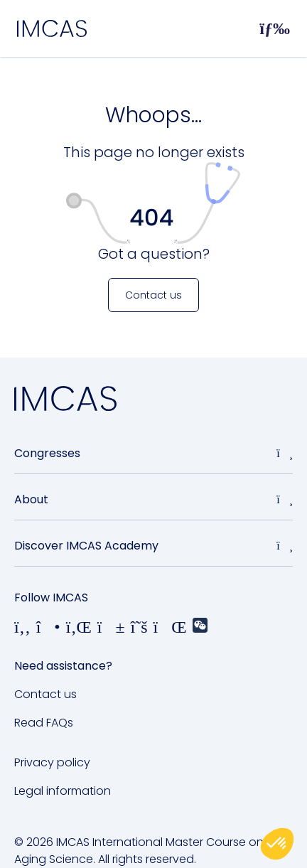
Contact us (45, 694)
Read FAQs (44, 723)
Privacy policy (52, 762)
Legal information (63, 791)
